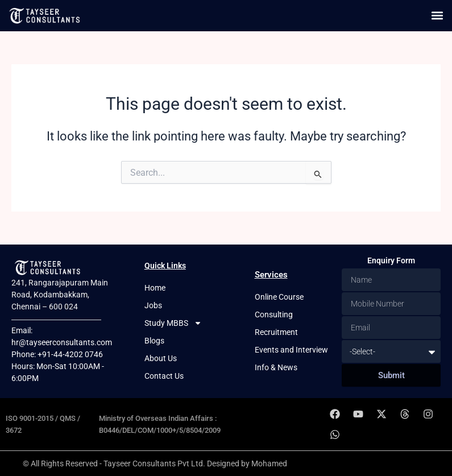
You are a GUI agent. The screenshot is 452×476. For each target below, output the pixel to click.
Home (155, 288)
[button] (437, 16)
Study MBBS (173, 323)
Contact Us (164, 376)
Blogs (154, 341)
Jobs (153, 305)
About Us (161, 358)
